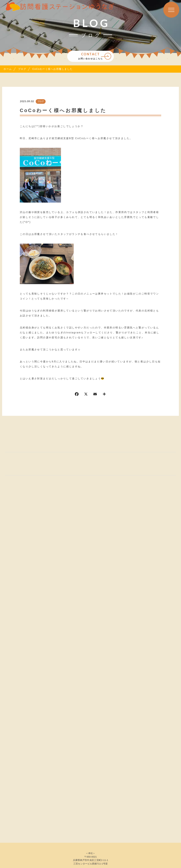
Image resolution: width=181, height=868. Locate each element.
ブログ (41, 101)
